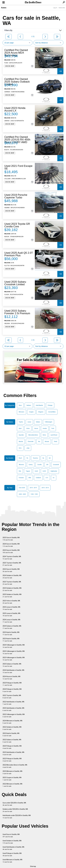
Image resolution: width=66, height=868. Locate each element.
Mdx (30, 478)
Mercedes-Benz (33, 435)
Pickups (50, 405)
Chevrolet (31, 442)
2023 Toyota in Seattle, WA (12, 583)
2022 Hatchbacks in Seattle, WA (13, 703)
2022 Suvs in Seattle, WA (11, 570)
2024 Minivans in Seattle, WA (12, 722)
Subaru (38, 422)
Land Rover (54, 435)
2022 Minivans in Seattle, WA (12, 785)
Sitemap (33, 866)
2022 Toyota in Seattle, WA (12, 697)
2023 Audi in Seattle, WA (11, 640)
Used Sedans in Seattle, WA (12, 842)
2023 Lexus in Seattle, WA (11, 608)
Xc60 (36, 471)
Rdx (20, 471)
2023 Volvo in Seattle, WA (11, 602)
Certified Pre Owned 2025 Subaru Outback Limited (17, 82)
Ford (53, 428)
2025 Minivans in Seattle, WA (12, 772)
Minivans (21, 412)
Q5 (50, 458)
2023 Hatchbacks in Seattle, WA (13, 753)
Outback (38, 478)
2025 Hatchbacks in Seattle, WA (13, 709)
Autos (4, 8)
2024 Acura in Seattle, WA (12, 678)
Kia (39, 442)
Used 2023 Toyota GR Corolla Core (17, 225)
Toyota (21, 422)
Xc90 (44, 471)
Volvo (28, 428)
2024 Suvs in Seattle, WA (11, 545)
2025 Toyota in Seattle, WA (12, 564)
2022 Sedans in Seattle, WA (12, 728)
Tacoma (35, 458)
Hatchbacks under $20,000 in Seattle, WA (17, 817)
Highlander (54, 471)
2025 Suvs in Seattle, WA (11, 539)
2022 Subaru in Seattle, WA (12, 741)
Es (54, 478)
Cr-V (47, 478)
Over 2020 (22, 488)
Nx (43, 458)
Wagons (41, 412)
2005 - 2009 (22, 494)
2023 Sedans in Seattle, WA (12, 589)
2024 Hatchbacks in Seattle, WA (13, 671)
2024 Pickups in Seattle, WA (12, 690)
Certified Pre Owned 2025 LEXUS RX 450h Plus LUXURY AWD (17, 140)
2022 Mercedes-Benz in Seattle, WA (15, 766)
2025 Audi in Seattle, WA (11, 633)
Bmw (44, 435)
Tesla (55, 442)
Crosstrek (56, 465)
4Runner (21, 465)
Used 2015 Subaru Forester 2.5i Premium (17, 312)
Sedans (29, 405)
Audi (20, 428)
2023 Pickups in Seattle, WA (12, 684)
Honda (45, 428)
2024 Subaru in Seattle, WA (12, 627)
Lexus (29, 422)
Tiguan (28, 471)
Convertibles (52, 412)
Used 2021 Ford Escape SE (18, 167)
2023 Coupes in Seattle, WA (12, 779)
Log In (55, 8)
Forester (21, 478)
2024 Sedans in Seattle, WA (12, 577)
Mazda (21, 442)
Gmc (20, 448)
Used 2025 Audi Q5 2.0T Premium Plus (19, 254)
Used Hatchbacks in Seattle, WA (13, 848)
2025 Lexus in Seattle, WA (11, 614)
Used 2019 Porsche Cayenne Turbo (16, 196)
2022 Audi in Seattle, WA (11, 734)
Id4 (47, 465)
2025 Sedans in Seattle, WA (12, 596)
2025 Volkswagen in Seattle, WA (14, 652)
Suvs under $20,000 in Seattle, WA (14, 804)
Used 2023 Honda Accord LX (15, 109)
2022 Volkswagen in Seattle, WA (14, 716)
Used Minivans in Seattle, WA (12, 861)
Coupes (31, 412)
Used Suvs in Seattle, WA (11, 835)
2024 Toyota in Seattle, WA (12, 558)
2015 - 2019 (33, 488)
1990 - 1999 (34, 494)
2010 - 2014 (45, 488)
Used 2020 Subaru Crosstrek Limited (15, 283)
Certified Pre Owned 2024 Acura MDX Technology (16, 53)
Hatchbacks (39, 405)
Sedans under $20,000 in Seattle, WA (15, 810)
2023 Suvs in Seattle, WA (11, 551)
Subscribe (62, 8)
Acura (36, 428)
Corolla (39, 465)
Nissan (47, 442)
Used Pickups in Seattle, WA (12, 854)
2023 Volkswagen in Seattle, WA (14, 659)
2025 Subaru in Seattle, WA (12, 665)
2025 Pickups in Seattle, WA (12, 747)
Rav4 (20, 458)
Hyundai (21, 435)
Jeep (28, 448)
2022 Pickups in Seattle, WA (12, 760)
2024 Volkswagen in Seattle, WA (14, 646)
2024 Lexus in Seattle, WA (11, 621)
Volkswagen (49, 422)
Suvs (20, 405)
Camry (31, 465)
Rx (27, 458)
